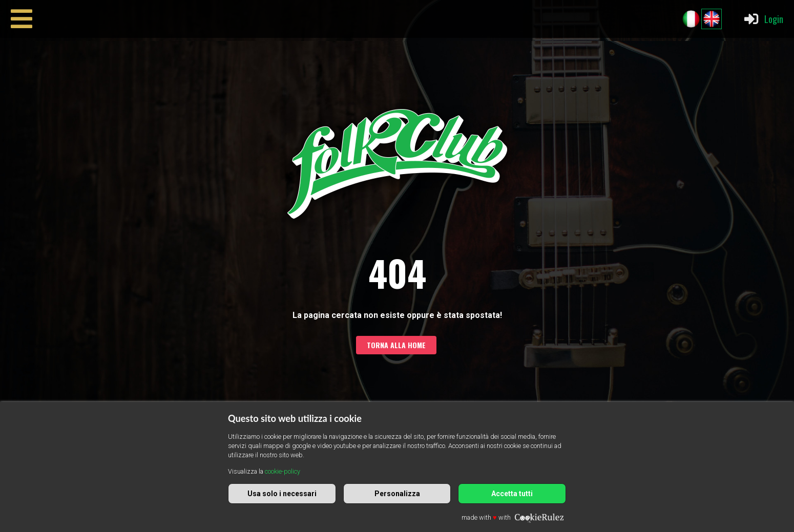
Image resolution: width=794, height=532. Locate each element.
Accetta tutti (512, 494)
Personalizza (397, 494)
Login (763, 19)
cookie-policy (283, 471)
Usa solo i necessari (282, 494)
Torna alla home (396, 345)
